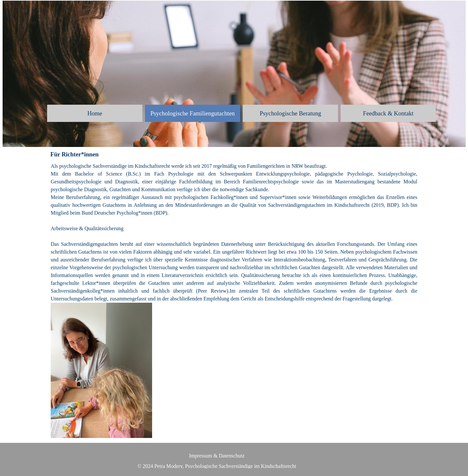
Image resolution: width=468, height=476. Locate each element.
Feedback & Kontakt (388, 113)
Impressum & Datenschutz (217, 456)
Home (95, 113)
